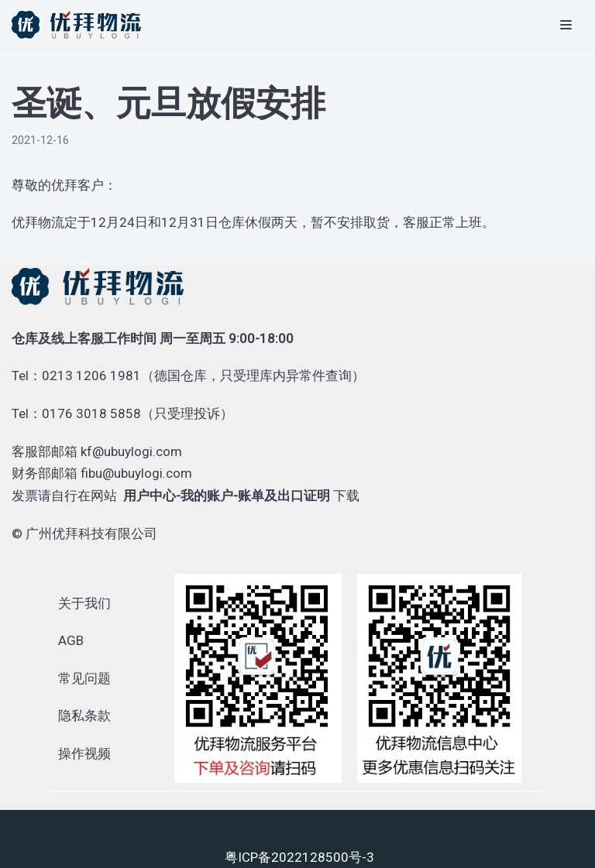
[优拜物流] (80, 25)
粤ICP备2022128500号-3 (299, 857)
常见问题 (84, 678)
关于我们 (84, 603)
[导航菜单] (566, 25)
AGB (71, 640)
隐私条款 (84, 715)
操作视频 (84, 753)
